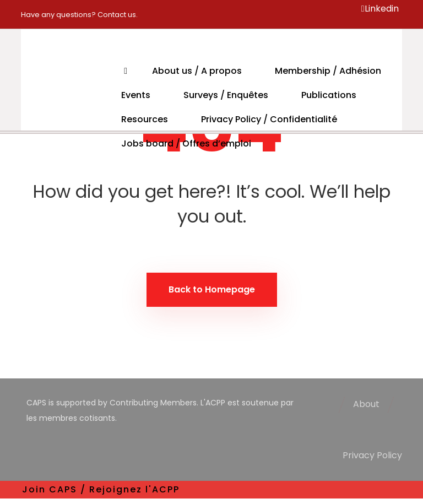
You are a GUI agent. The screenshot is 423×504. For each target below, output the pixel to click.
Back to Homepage (212, 289)
